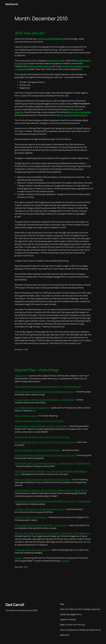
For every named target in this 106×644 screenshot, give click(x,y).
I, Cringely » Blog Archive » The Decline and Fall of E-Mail (39, 509)
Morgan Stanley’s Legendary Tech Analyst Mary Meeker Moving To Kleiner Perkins (51, 490)
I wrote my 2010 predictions (50, 39)
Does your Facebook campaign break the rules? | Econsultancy (43, 479)
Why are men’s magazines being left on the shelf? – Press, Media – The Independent (52, 533)
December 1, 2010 (21, 567)
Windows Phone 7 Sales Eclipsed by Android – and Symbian (41, 426)
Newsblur (65, 561)
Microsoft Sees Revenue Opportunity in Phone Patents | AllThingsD (45, 455)
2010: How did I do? (30, 33)
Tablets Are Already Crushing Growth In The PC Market (39, 421)
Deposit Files (21, 376)
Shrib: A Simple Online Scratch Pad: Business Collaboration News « (44, 392)
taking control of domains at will (72, 115)
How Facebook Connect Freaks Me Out (32, 408)
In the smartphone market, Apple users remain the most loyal (42, 437)
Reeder (18, 558)
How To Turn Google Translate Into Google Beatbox (38, 450)
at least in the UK (56, 61)
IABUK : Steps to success (26, 416)
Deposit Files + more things (37, 370)
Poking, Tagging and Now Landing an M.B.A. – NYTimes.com (41, 525)
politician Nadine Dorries (40, 66)
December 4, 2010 (21, 349)
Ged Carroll (12, 4)
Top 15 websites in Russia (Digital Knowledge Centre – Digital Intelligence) (48, 387)
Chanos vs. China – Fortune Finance (31, 517)
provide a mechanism (81, 112)
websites (19, 112)
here (34, 411)
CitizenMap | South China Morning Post (32, 550)
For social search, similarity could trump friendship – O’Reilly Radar (44, 400)
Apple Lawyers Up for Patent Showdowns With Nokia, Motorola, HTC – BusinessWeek (53, 501)
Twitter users (74, 109)
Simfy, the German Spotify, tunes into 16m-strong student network (45, 442)
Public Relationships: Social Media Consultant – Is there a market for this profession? (53, 463)
